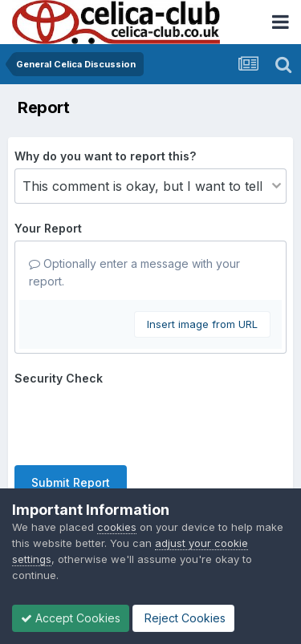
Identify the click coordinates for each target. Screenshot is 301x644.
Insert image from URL (202, 324)
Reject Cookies (183, 618)
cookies (117, 527)
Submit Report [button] (71, 482)
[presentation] (136, 422)
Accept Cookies (71, 618)
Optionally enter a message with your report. (134, 272)
